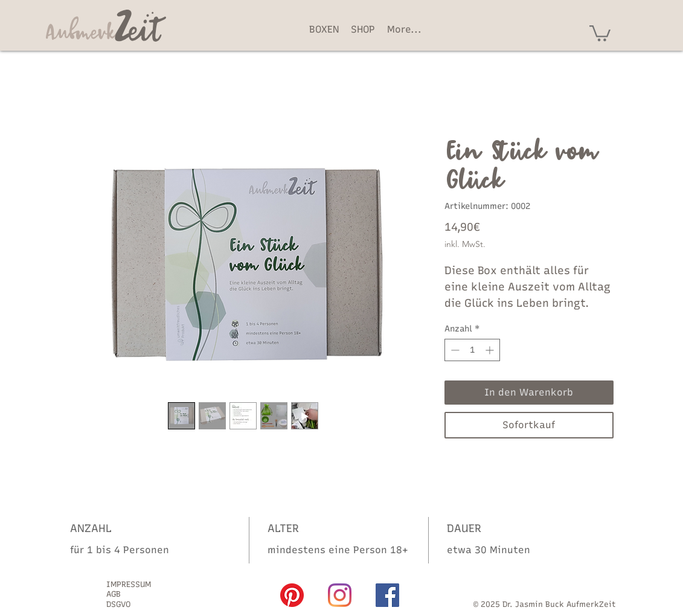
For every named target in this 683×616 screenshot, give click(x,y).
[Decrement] (454, 350)
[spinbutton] (472, 350)
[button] (600, 32)
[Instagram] (340, 595)
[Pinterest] (292, 595)
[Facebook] (387, 595)
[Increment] (491, 350)
